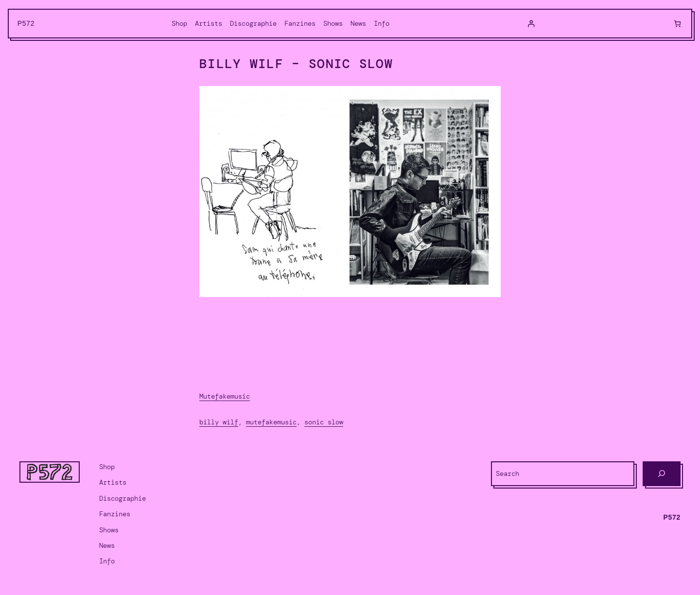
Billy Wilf (219, 422)
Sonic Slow (324, 422)
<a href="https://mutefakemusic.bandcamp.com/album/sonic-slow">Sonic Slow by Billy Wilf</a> (350, 344)
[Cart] (677, 24)
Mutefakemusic (225, 396)
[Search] (662, 474)
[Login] (531, 24)
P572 (26, 23)
